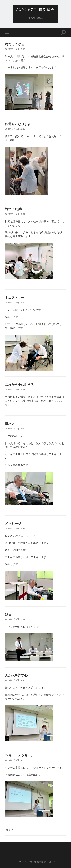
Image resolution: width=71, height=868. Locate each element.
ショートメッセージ (19, 755)
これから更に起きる (19, 384)
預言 (8, 614)
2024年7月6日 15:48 (15, 389)
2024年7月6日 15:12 (15, 619)
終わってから (15, 44)
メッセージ (13, 523)
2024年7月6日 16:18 (15, 49)
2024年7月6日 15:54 (15, 303)
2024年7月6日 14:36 (15, 760)
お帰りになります (18, 124)
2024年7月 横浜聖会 (36, 10)
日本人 (10, 423)
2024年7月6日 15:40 (15, 429)
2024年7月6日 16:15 (15, 129)
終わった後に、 (16, 209)
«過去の (9, 830)
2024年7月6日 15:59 (15, 214)
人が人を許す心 (16, 675)
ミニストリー (15, 297)
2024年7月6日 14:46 (15, 680)
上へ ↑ (52, 862)
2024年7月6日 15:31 (15, 528)
